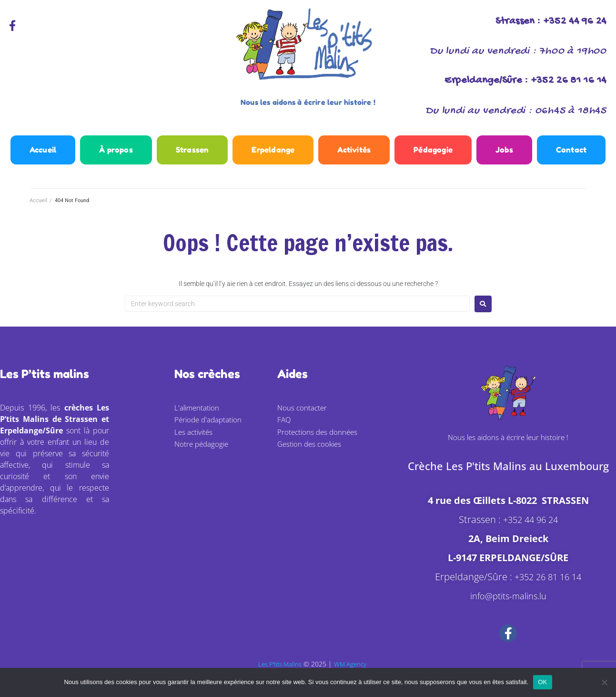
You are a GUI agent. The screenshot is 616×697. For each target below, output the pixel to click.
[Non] (604, 682)
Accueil (38, 210)
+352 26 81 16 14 (548, 586)
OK (542, 682)
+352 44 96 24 (530, 528)
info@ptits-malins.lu (508, 605)
